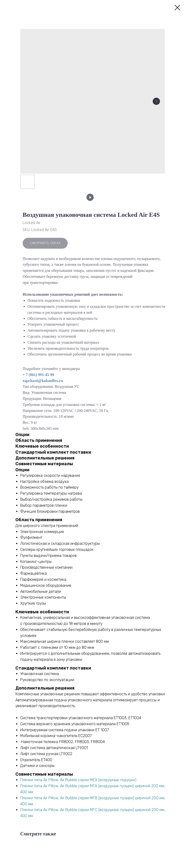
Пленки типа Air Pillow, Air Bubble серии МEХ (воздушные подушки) (78, 780)
